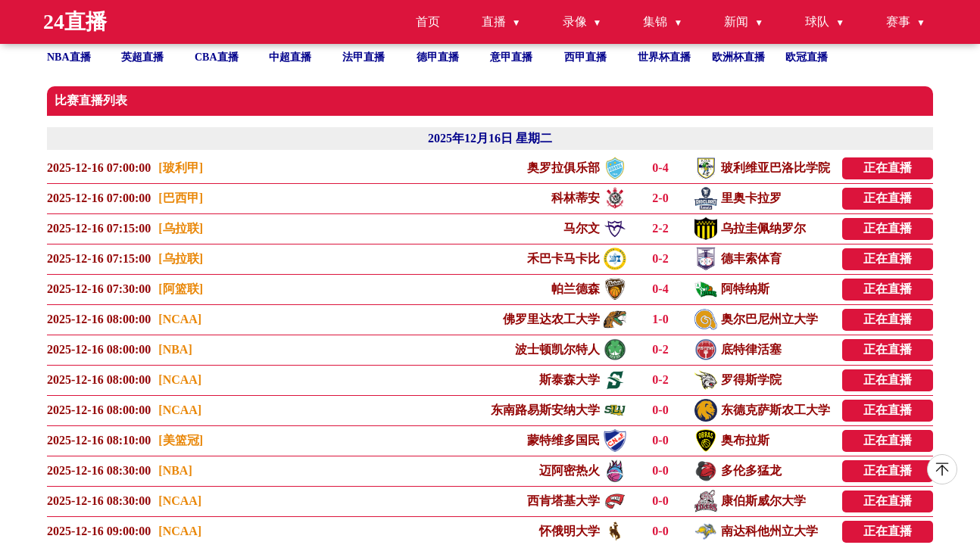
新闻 (736, 22)
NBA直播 (69, 57)
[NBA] (175, 349)
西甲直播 (585, 57)
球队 (817, 22)
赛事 (898, 22)
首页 (428, 22)
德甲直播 (438, 57)
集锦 (655, 22)
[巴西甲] (181, 198)
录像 (575, 22)
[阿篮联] (181, 289)
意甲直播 (511, 57)
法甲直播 (364, 57)
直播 (494, 22)
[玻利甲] (181, 168)
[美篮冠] (181, 440)
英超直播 (142, 57)
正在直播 (888, 168)
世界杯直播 (664, 57)
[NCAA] (180, 319)
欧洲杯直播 (738, 57)
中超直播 (290, 57)
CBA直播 (217, 57)
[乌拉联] (181, 228)
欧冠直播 (807, 57)
